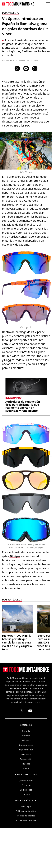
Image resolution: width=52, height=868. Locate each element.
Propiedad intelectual (26, 820)
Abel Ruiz (10, 61)
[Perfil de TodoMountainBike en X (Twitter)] (22, 711)
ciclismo (24, 344)
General (26, 736)
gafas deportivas (13, 90)
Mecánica (26, 754)
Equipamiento (26, 750)
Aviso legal (26, 806)
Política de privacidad (26, 811)
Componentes (26, 745)
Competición (26, 759)
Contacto (26, 794)
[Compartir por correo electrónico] (26, 68)
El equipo (26, 785)
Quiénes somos (26, 780)
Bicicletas (26, 740)
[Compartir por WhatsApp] (35, 68)
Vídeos (26, 768)
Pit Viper (15, 556)
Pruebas (26, 764)
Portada (26, 731)
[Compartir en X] (17, 68)
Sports (10, 82)
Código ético (26, 790)
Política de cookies (26, 816)
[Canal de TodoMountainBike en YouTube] (30, 711)
